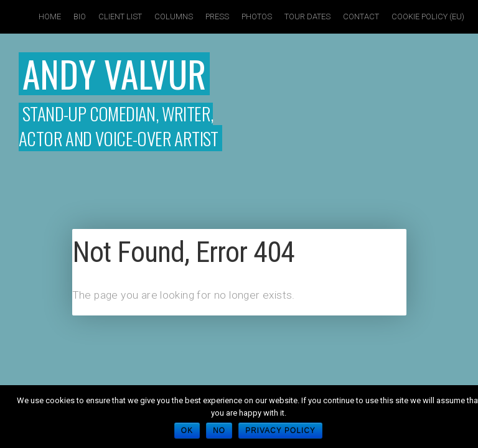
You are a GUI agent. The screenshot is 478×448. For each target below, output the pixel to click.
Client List (120, 16)
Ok (187, 431)
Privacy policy (280, 431)
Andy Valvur (114, 73)
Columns (174, 16)
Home (50, 16)
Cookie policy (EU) (428, 16)
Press (217, 16)
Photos (257, 16)
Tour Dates (307, 16)
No (219, 431)
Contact (361, 16)
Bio (80, 16)
